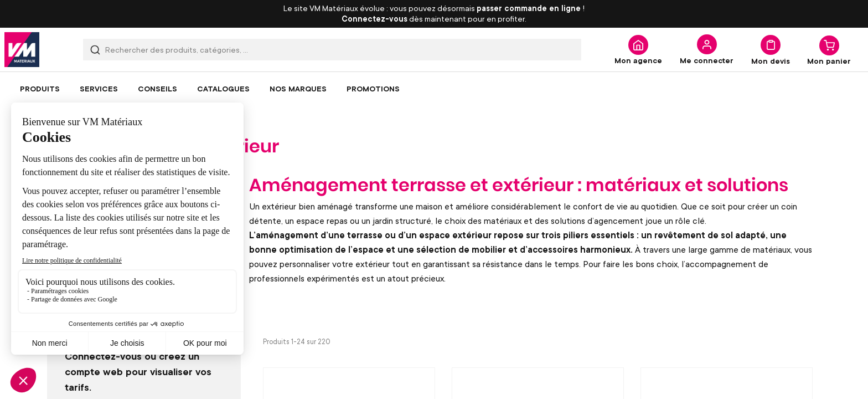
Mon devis (771, 60)
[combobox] (332, 50)
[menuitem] (40, 89)
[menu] (434, 89)
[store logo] (22, 50)
